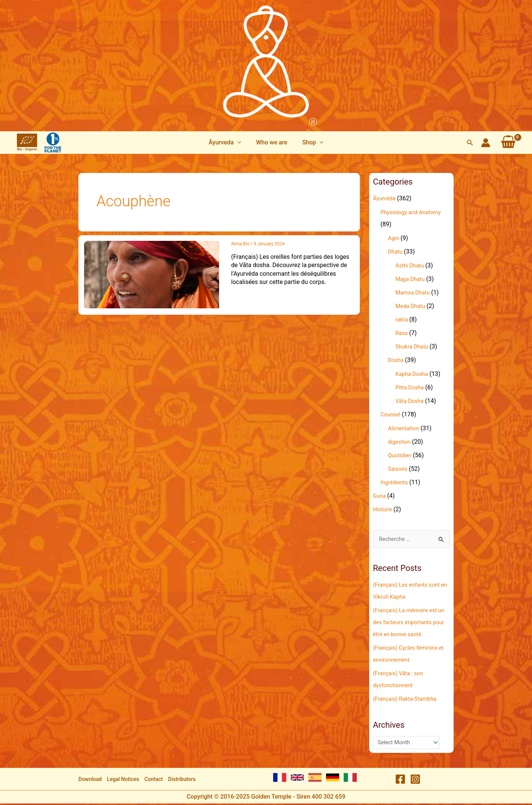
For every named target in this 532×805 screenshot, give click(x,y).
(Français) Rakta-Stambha (408, 699)
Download (90, 781)
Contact (154, 781)
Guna (380, 496)
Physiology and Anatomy (413, 212)
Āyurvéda (385, 198)
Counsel (391, 414)
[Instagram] (415, 781)
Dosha (396, 360)
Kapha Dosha (413, 374)
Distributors (182, 781)
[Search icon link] (470, 143)
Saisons (399, 469)
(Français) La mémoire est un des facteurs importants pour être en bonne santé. (409, 623)
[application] (240, 143)
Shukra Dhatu (413, 346)
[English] (297, 779)
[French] (280, 779)
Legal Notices (123, 781)
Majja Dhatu (411, 279)
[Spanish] (315, 779)
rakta (402, 319)
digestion (400, 442)
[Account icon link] (486, 143)
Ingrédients (395, 482)
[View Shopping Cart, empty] (508, 143)
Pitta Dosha (411, 387)
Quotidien (401, 455)
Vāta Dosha (411, 401)
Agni (394, 238)
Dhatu (396, 252)
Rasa (402, 333)
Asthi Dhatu (411, 265)
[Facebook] (400, 781)
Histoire (383, 509)
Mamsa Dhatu (414, 292)
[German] (333, 779)
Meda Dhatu (412, 306)
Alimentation (405, 428)
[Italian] (350, 779)
